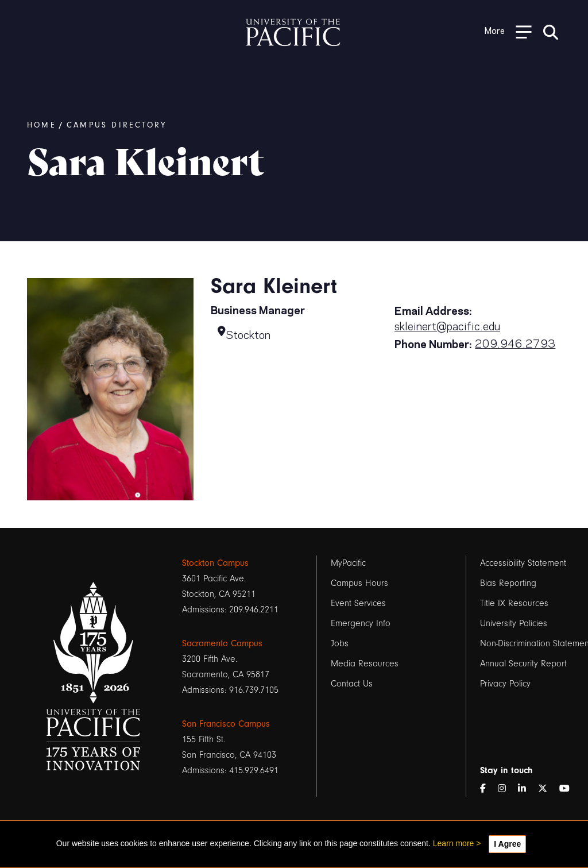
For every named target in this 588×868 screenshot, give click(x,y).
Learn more (454, 843)
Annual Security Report (523, 663)
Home (42, 125)
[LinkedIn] (527, 789)
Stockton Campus (215, 563)
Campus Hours (359, 583)
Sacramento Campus (222, 643)
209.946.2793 (515, 342)
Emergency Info (361, 623)
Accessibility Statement (523, 563)
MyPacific (348, 563)
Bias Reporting (508, 583)
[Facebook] (488, 789)
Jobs (340, 643)
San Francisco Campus (226, 724)
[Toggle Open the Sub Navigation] (508, 31)
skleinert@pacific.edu (447, 325)
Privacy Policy (505, 684)
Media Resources (365, 663)
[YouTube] (569, 789)
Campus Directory (117, 125)
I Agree (507, 844)
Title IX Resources (514, 603)
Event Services (358, 603)
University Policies (514, 623)
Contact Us (352, 684)
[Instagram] (506, 789)
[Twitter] (547, 789)
